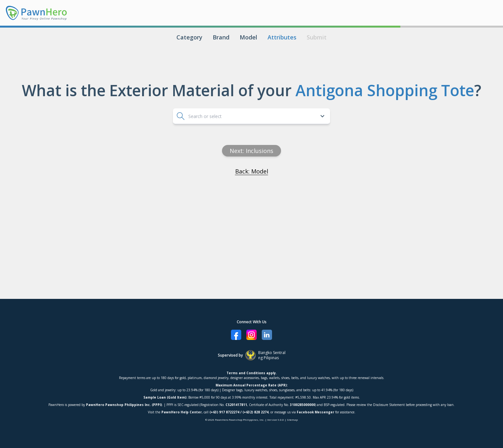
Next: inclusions (251, 151)
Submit (317, 37)
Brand (221, 37)
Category (189, 37)
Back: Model (252, 171)
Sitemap (292, 420)
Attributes (282, 37)
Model (248, 37)
